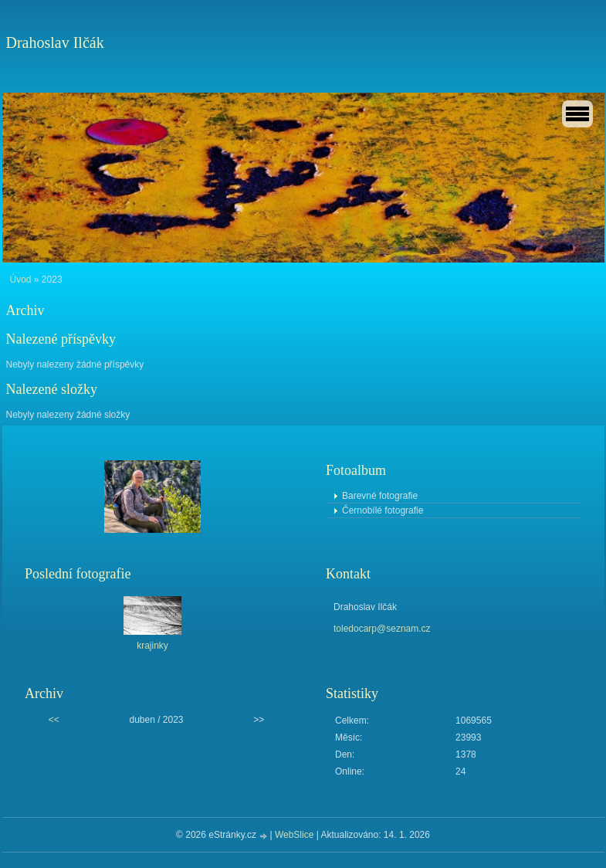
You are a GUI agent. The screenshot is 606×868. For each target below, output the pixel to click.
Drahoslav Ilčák (55, 42)
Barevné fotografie (380, 496)
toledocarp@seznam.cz (382, 629)
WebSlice (294, 835)
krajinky (152, 646)
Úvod (21, 280)
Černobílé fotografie (383, 510)
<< (54, 720)
